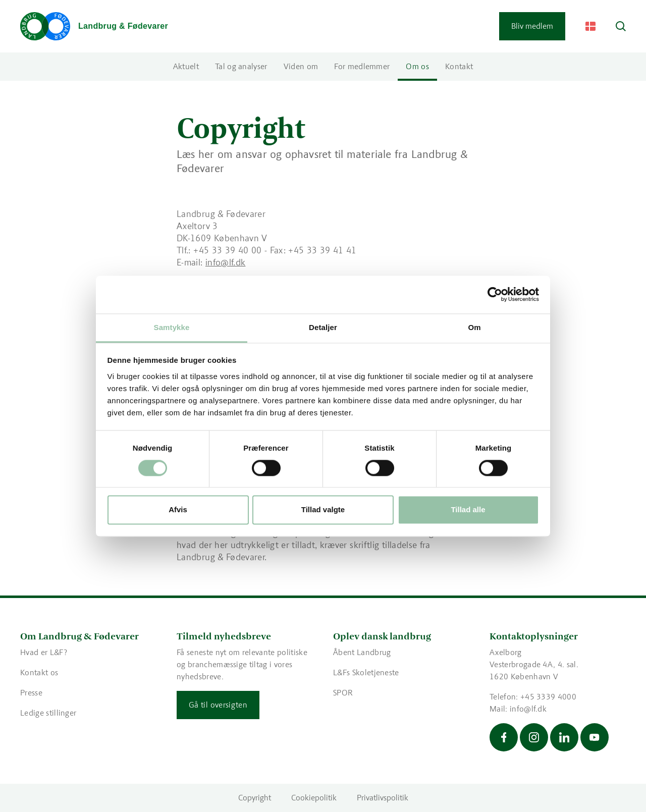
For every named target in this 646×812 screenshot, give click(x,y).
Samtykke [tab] (172, 327)
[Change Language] (590, 26)
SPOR (343, 693)
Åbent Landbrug (362, 652)
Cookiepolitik (314, 798)
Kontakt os (39, 672)
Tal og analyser (241, 66)
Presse (31, 693)
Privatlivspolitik (383, 798)
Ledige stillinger (48, 713)
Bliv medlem (532, 26)
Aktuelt (186, 66)
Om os (417, 66)
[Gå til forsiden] (94, 26)
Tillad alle (468, 510)
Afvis (178, 510)
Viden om (301, 66)
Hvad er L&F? (44, 652)
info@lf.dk (226, 262)
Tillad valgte (323, 510)
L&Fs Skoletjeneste (366, 672)
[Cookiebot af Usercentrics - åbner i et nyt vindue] (495, 294)
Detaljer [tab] (323, 327)
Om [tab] (474, 327)
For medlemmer (362, 66)
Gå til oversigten (218, 705)
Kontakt (459, 66)
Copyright (255, 798)
